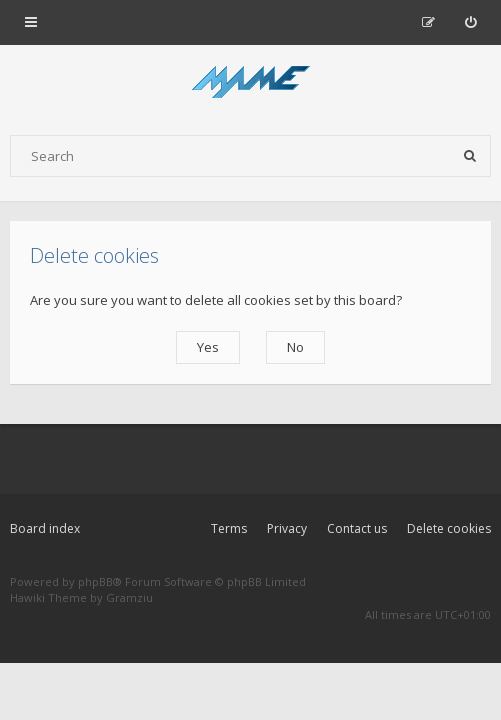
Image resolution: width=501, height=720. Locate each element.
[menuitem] (470, 22)
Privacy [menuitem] (287, 528)
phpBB (95, 581)
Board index (45, 528)
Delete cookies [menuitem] (449, 528)
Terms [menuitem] (229, 528)
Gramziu (129, 597)
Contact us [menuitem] (357, 528)
